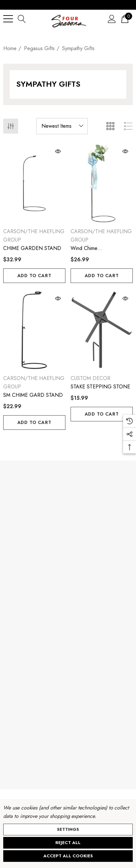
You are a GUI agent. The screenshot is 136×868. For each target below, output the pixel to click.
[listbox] (62, 126)
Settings (68, 829)
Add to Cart (34, 276)
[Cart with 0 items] (125, 19)
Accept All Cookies (68, 856)
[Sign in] (112, 19)
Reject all (68, 843)
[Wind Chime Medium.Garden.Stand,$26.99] (102, 183)
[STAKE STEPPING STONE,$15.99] (102, 330)
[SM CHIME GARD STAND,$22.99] (34, 330)
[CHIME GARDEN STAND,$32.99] (34, 183)
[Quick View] (40, 151)
